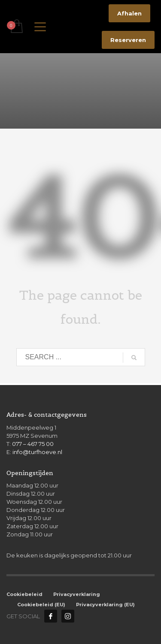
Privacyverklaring (77, 594)
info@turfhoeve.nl (37, 452)
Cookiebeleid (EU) (41, 605)
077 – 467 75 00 (33, 444)
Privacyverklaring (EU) (105, 605)
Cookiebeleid (24, 594)
